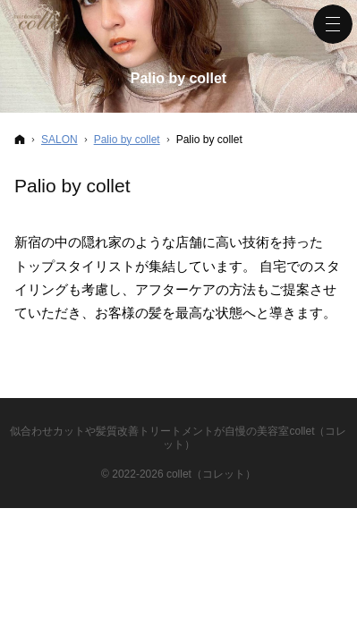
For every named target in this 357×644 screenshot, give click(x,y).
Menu (333, 24)
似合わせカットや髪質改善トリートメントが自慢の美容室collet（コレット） (178, 438)
